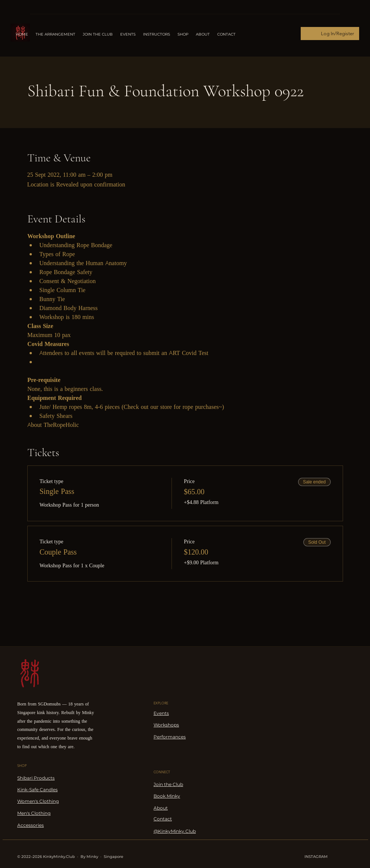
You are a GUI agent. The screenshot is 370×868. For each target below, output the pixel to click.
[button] (157, 34)
